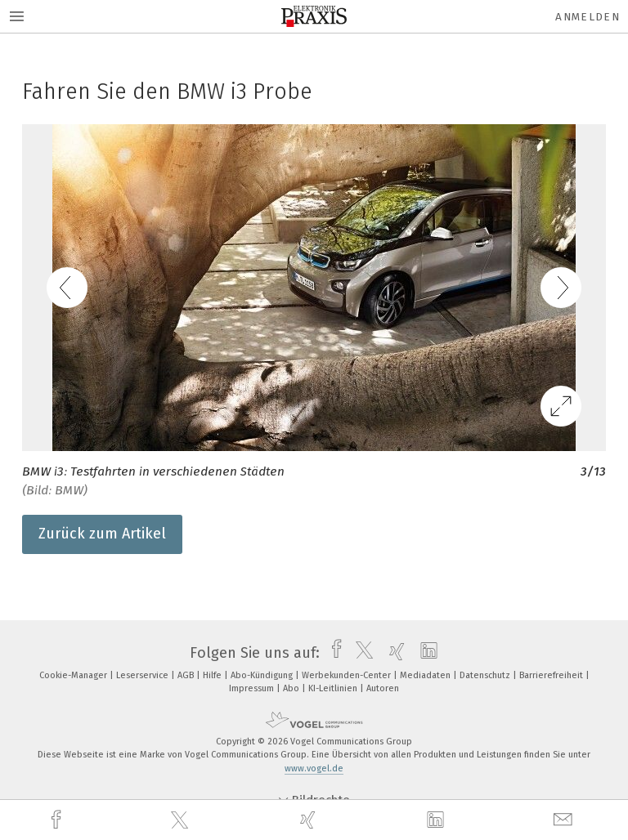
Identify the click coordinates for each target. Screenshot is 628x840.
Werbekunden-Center (348, 675)
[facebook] (58, 820)
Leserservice (144, 675)
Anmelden (588, 17)
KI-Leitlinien (334, 688)
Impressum (253, 688)
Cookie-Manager (74, 675)
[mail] (565, 820)
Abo (292, 688)
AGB (187, 675)
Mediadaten (426, 675)
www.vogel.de (314, 769)
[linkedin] (437, 820)
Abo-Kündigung (263, 675)
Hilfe (213, 675)
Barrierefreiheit (552, 675)
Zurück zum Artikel (102, 534)
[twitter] (182, 820)
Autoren (383, 688)
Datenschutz (486, 675)
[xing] (310, 820)
